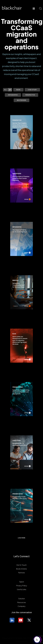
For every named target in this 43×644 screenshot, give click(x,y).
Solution (22, 599)
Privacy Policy (22, 586)
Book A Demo (21, 569)
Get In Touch (21, 565)
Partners (21, 573)
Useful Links (22, 589)
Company (22, 606)
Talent (21, 582)
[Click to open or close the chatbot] (37, 639)
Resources (22, 602)
